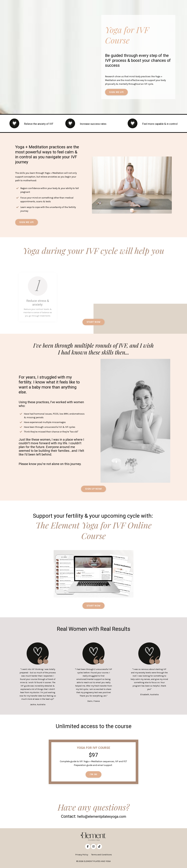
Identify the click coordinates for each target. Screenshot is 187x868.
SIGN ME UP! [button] (117, 92)
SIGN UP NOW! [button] (94, 489)
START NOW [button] (94, 607)
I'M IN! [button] (94, 775)
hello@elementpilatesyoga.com (102, 817)
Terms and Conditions (101, 856)
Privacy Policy (82, 856)
